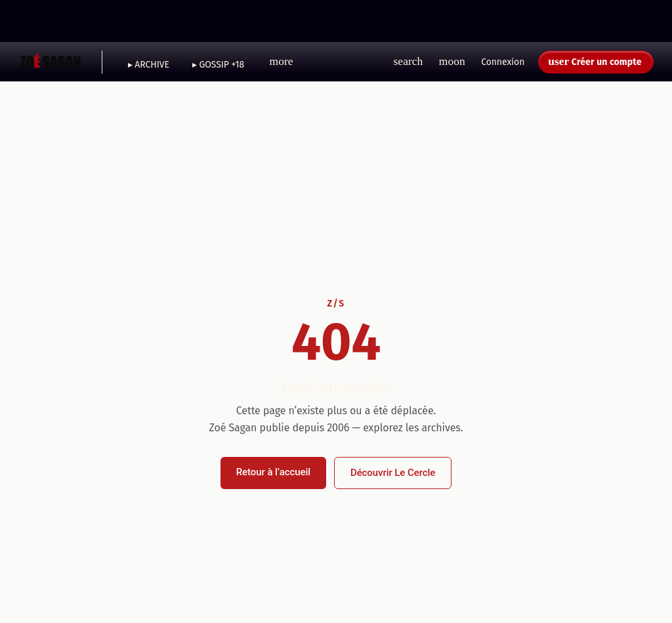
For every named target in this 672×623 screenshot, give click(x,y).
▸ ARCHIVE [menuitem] (149, 65)
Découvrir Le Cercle (393, 473)
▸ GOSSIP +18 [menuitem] (218, 65)
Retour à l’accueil (273, 472)
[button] (282, 62)
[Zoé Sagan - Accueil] (51, 62)
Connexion (503, 62)
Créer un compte (607, 62)
